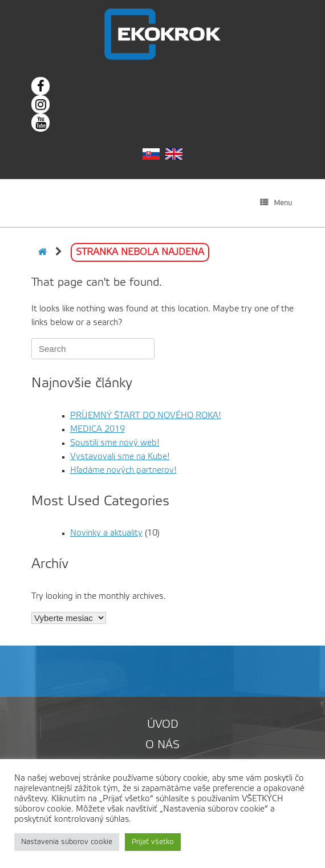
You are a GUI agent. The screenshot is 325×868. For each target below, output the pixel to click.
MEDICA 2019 (97, 429)
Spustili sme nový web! (115, 443)
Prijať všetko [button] (153, 842)
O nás (162, 745)
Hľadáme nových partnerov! (123, 470)
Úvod (163, 725)
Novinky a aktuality (106, 533)
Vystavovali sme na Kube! (120, 457)
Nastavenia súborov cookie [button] (67, 842)
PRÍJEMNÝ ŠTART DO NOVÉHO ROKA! (146, 416)
